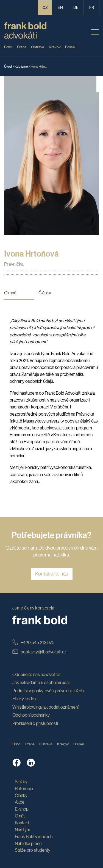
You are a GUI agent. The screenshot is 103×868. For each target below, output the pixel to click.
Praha (22, 47)
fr (92, 7)
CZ (45, 7)
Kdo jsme (21, 66)
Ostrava (37, 47)
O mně (10, 293)
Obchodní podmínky (31, 715)
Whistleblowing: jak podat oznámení (45, 707)
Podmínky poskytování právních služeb (48, 691)
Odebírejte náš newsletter (37, 674)
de (76, 7)
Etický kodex (24, 699)
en (60, 7)
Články (45, 293)
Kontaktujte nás (52, 574)
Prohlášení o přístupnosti (35, 723)
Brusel (70, 47)
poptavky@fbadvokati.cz (39, 652)
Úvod (8, 66)
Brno (8, 47)
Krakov (55, 47)
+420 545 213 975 (33, 642)
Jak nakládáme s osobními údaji (41, 682)
